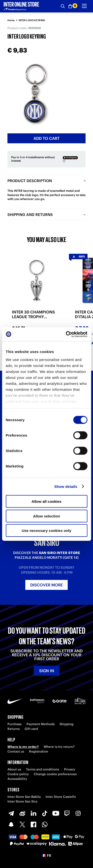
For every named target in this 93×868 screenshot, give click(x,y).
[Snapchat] (11, 824)
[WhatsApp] (45, 824)
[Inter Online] (21, 6)
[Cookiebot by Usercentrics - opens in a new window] (66, 334)
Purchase (15, 724)
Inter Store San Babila (24, 797)
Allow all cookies (46, 501)
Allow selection (46, 516)
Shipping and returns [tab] (30, 215)
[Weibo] (22, 813)
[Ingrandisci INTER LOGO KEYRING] (35, 93)
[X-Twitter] (22, 824)
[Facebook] (33, 824)
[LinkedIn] (33, 813)
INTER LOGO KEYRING (32, 20)
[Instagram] (78, 813)
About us (14, 769)
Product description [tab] (30, 181)
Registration (39, 751)
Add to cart (46, 138)
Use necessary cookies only (46, 531)
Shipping (66, 724)
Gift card (31, 729)
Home (11, 20)
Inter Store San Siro (22, 801)
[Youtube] (56, 813)
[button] (46, 856)
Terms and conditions (43, 769)
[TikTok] (45, 813)
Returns (14, 729)
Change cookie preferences (55, 774)
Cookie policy (18, 774)
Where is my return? (59, 747)
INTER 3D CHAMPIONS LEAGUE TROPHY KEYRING (33, 314)
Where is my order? (23, 747)
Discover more (46, 585)
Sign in (47, 671)
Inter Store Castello (61, 797)
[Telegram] (11, 813)
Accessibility (17, 779)
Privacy (70, 769)
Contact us (16, 751)
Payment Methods (41, 724)
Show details (66, 486)
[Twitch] (67, 813)
